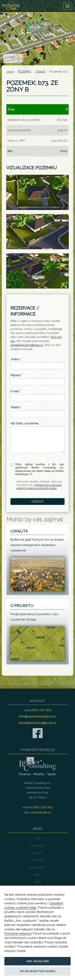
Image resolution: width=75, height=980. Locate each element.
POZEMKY (24, 72)
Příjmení (16, 375)
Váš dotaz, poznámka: (25, 423)
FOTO (38, 882)
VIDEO (37, 875)
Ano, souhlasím (37, 961)
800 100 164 (42, 710)
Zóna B (40, 72)
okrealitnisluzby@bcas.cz (27, 345)
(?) (31, 474)
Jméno (16, 359)
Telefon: (15, 407)
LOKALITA (37, 853)
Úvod (10, 72)
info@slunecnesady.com (37, 716)
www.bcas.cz (41, 812)
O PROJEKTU (38, 846)
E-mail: (16, 391)
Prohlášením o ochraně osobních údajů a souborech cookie (39, 487)
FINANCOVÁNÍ (37, 867)
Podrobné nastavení (18, 933)
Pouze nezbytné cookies (37, 971)
